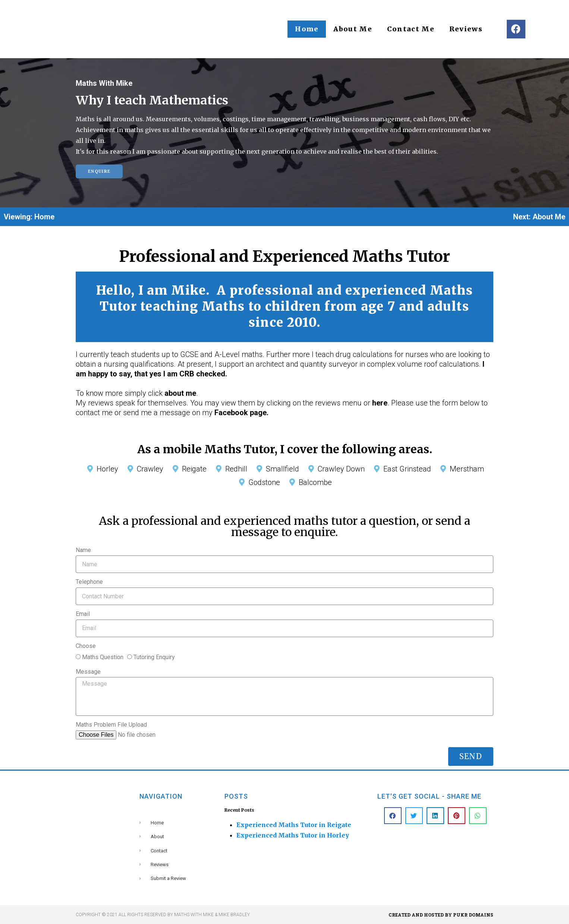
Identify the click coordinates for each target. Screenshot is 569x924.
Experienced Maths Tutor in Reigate (294, 825)
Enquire (99, 171)
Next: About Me (539, 217)
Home (307, 29)
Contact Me (411, 29)
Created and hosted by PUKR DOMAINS (441, 915)
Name (83, 550)
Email (83, 614)
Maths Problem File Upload (111, 725)
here (380, 403)
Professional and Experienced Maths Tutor (284, 256)
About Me (353, 29)
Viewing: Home (29, 217)
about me (180, 393)
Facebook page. (241, 413)
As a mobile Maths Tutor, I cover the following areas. (285, 449)
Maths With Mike (104, 83)
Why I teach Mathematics (152, 100)
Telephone (89, 582)
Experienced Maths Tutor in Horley (293, 835)
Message (88, 672)
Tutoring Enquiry (154, 657)
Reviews (466, 29)
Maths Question (103, 657)
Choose (86, 646)
